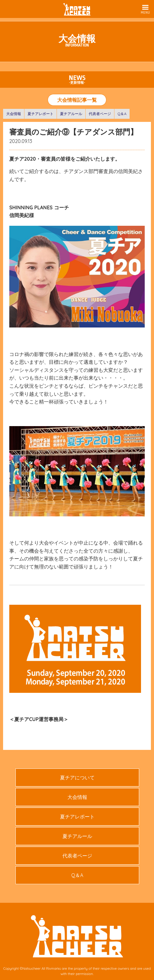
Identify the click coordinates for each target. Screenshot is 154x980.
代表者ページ (100, 114)
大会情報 (14, 114)
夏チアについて (77, 777)
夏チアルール (71, 114)
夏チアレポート (41, 114)
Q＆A (122, 114)
